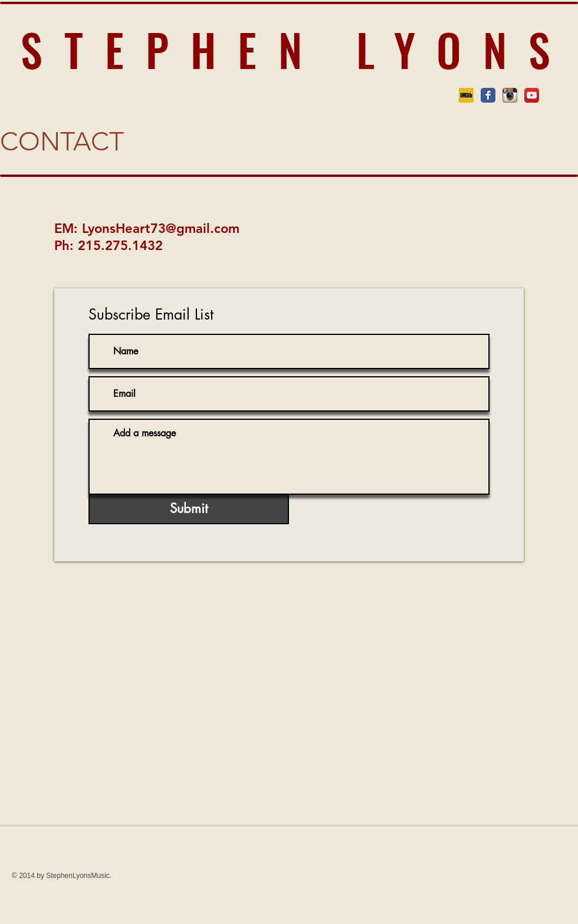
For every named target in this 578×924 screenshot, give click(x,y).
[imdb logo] (466, 95)
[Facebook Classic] (488, 95)
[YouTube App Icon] (532, 95)
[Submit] (189, 509)
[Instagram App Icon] (510, 95)
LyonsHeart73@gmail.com (161, 228)
